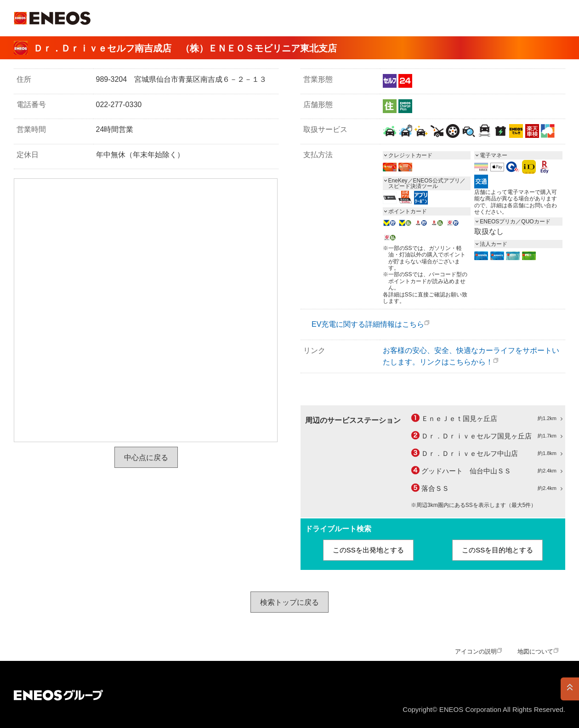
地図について (535, 651)
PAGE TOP (570, 689)
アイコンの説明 (476, 651)
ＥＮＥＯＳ (52, 18)
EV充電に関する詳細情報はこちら (368, 324)
